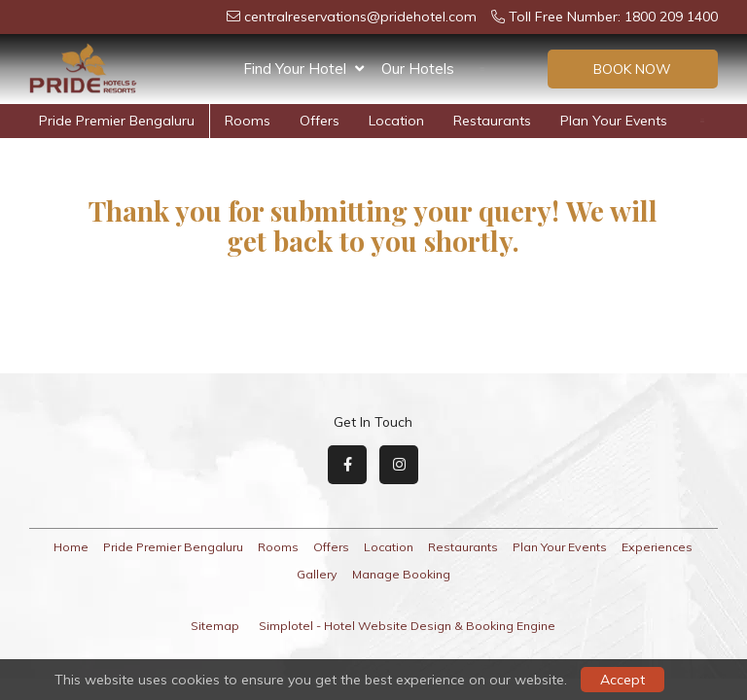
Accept (622, 680)
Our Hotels (418, 69)
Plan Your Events (546, 121)
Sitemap (215, 626)
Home (71, 547)
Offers (498, 69)
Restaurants (424, 121)
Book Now (632, 69)
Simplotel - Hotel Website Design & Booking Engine (407, 626)
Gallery (317, 574)
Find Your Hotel (303, 69)
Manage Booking (401, 574)
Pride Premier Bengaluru (173, 547)
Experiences (666, 121)
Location (328, 121)
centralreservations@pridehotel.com (352, 17)
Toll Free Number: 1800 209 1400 (605, 17)
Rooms (179, 121)
